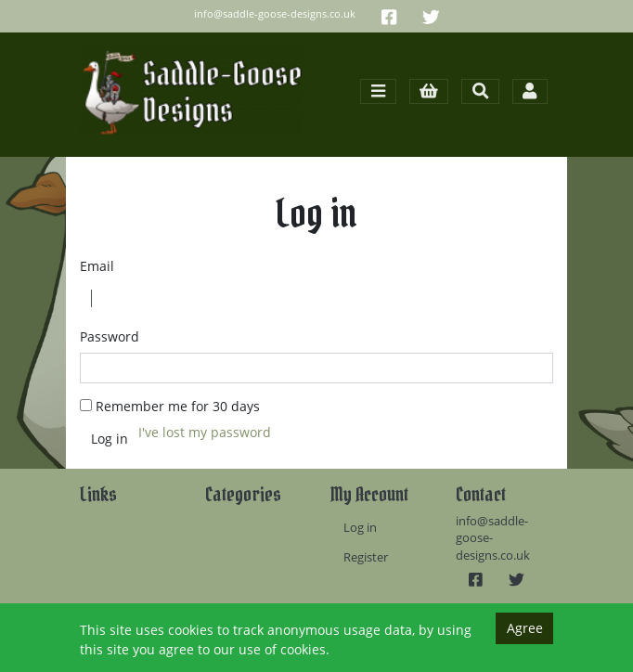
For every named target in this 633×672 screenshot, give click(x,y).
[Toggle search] (480, 91)
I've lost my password (205, 432)
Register (366, 557)
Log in (360, 528)
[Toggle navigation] (378, 91)
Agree (525, 628)
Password (110, 336)
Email (97, 266)
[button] (429, 91)
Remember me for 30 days (178, 406)
